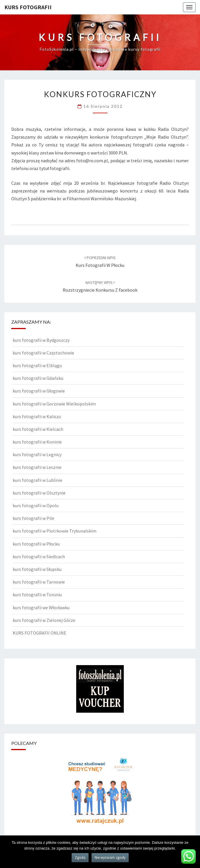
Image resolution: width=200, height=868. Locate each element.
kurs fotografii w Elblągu (37, 365)
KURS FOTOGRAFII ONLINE (40, 633)
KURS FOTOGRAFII (28, 7)
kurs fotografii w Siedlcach (39, 556)
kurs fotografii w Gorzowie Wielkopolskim (54, 404)
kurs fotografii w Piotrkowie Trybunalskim (55, 531)
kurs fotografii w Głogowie (39, 391)
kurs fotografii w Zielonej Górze (44, 620)
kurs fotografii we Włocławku (41, 607)
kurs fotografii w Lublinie (38, 480)
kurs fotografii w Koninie (37, 442)
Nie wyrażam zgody (110, 857)
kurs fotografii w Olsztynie (39, 493)
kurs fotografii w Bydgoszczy (41, 340)
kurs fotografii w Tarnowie (39, 582)
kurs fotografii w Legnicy (37, 454)
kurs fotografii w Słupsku (37, 569)
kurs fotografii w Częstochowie (43, 353)
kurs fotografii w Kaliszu (37, 416)
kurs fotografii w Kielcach (38, 429)
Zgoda (80, 857)
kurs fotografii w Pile (33, 518)
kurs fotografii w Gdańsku (38, 378)
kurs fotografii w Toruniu (37, 595)
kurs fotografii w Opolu (36, 505)
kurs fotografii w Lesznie (37, 467)
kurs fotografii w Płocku (36, 544)
